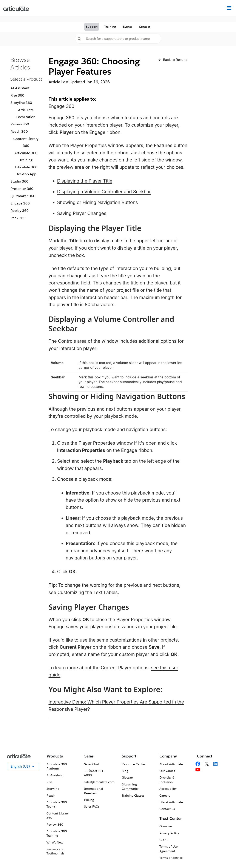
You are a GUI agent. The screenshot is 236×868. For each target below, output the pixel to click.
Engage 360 (20, 203)
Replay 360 (20, 211)
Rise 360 (17, 95)
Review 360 (20, 124)
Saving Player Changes (82, 213)
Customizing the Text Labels (88, 592)
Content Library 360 (26, 142)
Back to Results (173, 60)
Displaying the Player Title (85, 181)
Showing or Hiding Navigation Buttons (98, 202)
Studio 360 (19, 181)
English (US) (24, 767)
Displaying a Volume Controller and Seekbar (104, 192)
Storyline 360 (21, 103)
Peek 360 (18, 218)
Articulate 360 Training (26, 156)
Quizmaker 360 (23, 196)
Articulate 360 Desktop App (26, 171)
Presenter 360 (22, 189)
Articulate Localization (26, 113)
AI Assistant (20, 88)
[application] (224, 856)
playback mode (121, 416)
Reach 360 (19, 131)
